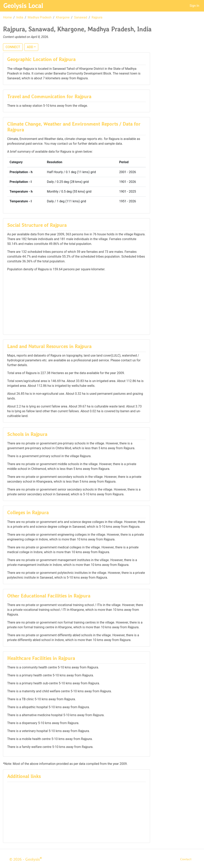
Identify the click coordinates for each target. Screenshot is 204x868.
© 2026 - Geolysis (26, 859)
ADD (30, 47)
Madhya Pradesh (40, 17)
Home (7, 17)
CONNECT (13, 47)
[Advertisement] (76, 303)
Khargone (63, 17)
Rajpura (97, 17)
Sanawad (81, 17)
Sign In (194, 6)
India (20, 17)
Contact (186, 859)
